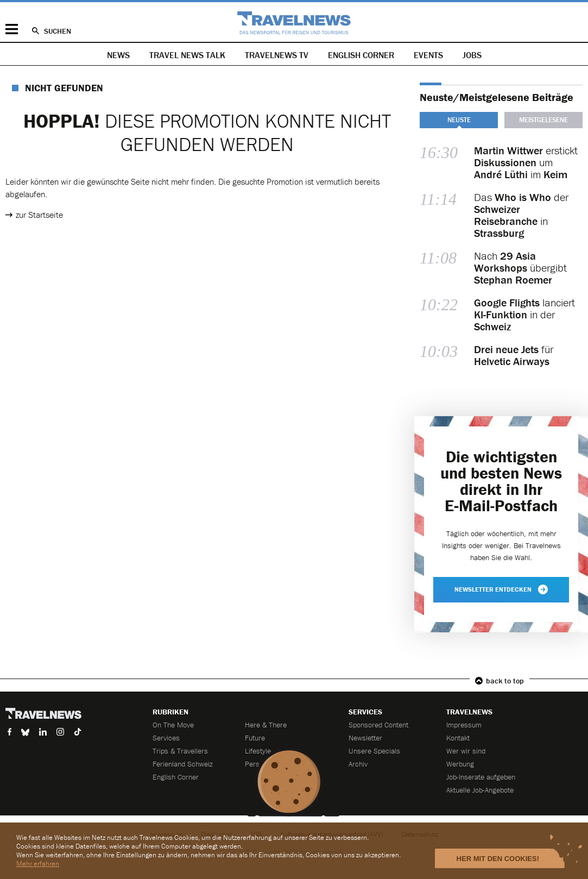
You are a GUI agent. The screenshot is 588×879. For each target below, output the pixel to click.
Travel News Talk (187, 55)
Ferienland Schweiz (183, 764)
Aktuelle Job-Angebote (480, 790)
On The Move (173, 725)
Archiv (358, 764)
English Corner (361, 55)
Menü (12, 29)
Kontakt (458, 738)
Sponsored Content (378, 725)
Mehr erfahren (38, 864)
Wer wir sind (466, 751)
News (118, 55)
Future (255, 738)
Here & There (266, 725)
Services (166, 738)
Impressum (464, 725)
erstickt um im (526, 162)
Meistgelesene (543, 120)
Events (428, 55)
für (514, 355)
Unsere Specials (374, 751)
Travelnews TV (277, 55)
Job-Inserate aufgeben (481, 777)
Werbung (460, 764)
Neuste (459, 120)
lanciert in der (524, 315)
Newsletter (365, 738)
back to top (505, 681)
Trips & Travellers (180, 751)
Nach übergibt (520, 268)
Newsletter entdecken (501, 589)
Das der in (521, 215)
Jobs (472, 55)
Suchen (58, 31)
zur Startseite (39, 215)
